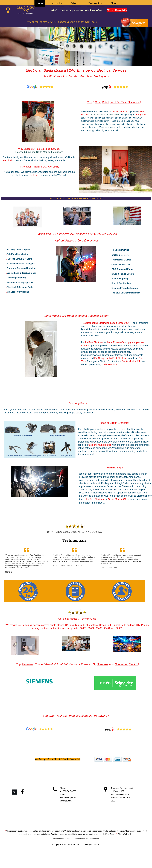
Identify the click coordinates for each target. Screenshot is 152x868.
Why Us (75, 3)
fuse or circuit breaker (100, 445)
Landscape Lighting (17, 278)
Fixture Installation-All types (21, 264)
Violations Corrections (18, 292)
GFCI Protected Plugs (122, 269)
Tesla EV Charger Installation (126, 293)
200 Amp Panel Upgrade (19, 250)
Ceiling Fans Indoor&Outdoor (21, 273)
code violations (110, 364)
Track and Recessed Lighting (21, 268)
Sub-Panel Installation (18, 254)
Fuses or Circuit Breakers (114, 423)
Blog (113, 3)
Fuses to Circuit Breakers (19, 259)
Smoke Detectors (120, 255)
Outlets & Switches (121, 264)
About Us (57, 3)
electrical (8, 160)
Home (40, 3)
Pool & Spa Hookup (121, 283)
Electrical (46, 149)
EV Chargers (101, 358)
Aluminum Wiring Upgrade (20, 282)
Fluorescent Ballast (121, 260)
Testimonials (95, 3)
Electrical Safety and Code (20, 287)
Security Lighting (120, 279)
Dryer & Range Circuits (123, 274)
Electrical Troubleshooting (125, 288)
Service (55, 149)
